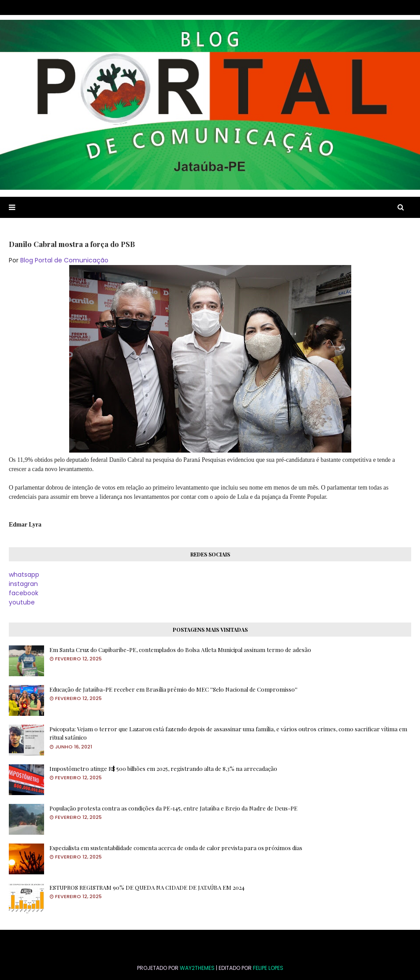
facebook (24, 593)
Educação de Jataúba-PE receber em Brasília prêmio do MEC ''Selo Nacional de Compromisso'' (173, 689)
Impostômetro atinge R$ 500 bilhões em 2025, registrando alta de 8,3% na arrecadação (163, 768)
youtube (22, 602)
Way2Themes (197, 968)
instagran (23, 584)
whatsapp (24, 575)
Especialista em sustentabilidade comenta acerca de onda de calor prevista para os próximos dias (176, 848)
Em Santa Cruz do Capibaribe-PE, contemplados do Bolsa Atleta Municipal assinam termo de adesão (180, 650)
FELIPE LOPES (268, 968)
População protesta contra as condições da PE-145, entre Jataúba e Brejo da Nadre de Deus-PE (173, 808)
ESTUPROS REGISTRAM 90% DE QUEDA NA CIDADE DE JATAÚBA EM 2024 (147, 887)
